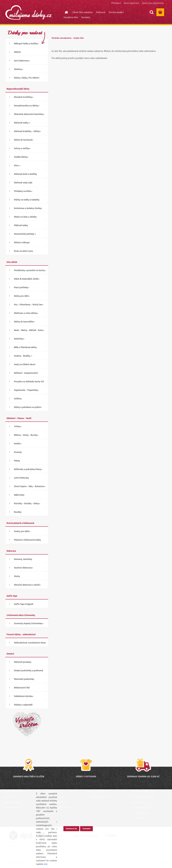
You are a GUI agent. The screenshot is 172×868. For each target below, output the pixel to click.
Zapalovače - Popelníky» (26, 390)
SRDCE (17, 52)
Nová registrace (131, 3)
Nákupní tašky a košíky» (26, 43)
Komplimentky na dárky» (27, 105)
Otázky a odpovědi (23, 705)
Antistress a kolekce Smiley (28, 208)
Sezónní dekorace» (24, 568)
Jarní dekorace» (22, 60)
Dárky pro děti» (22, 296)
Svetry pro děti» (22, 531)
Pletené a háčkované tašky (27, 540)
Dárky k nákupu (22, 242)
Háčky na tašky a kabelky (27, 200)
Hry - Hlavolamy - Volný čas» (29, 304)
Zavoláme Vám (71, 17)
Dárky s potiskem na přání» (28, 407)
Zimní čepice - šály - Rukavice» (30, 486)
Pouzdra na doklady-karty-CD (29, 381)
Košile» (18, 443)
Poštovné (101, 12)
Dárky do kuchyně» (24, 140)
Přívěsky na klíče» (23, 191)
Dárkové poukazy (23, 662)
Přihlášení (116, 3)
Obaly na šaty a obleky (25, 217)
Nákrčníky (19, 495)
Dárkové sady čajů (23, 182)
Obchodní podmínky (24, 679)
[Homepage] (64, 12)
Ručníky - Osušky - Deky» (27, 503)
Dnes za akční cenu (24, 251)
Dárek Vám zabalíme (83, 12)
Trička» (18, 426)
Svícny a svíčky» (22, 148)
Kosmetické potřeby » (25, 234)
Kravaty (18, 452)
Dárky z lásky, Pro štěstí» (27, 78)
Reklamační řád (22, 687)
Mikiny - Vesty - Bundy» (26, 435)
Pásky (17, 461)
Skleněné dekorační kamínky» (29, 114)
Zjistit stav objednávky (153, 3)
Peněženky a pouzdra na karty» (30, 270)
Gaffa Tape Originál (24, 604)
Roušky (18, 512)
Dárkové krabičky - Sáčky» (27, 131)
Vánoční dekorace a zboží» (27, 585)
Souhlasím (87, 829)
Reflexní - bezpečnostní (26, 373)
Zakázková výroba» (24, 696)
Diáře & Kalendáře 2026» (27, 279)
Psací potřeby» (21, 287)
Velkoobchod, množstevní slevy (30, 642)
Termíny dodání (116, 12)
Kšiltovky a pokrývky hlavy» (28, 469)
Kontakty (86, 17)
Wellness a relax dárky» (26, 313)
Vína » (17, 165)
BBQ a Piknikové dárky (25, 347)
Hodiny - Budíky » (23, 356)
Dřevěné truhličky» (24, 97)
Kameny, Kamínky (23, 559)
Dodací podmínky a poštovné (29, 670)
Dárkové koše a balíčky (25, 174)
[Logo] (28, 12)
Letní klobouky (21, 478)
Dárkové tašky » (22, 123)
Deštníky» (19, 339)
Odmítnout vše (71, 829)
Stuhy (17, 576)
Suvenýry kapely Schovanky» (29, 623)
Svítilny (18, 398)
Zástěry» (18, 69)
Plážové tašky (21, 225)
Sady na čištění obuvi (25, 364)
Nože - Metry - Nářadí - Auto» (29, 330)
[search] (152, 12)
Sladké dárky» (21, 157)
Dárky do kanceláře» (24, 321)
